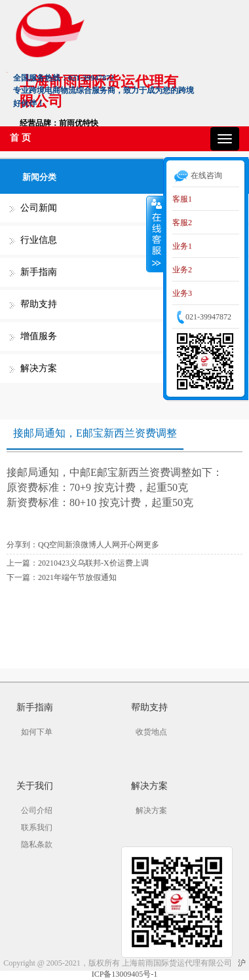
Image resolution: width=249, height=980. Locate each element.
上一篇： (22, 563)
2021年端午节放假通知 (77, 577)
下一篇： (22, 577)
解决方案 (39, 368)
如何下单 (37, 732)
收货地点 (151, 732)
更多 (151, 545)
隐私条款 (37, 844)
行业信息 (39, 240)
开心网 (132, 545)
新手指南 (39, 272)
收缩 (155, 234)
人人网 (108, 545)
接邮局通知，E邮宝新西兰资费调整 (95, 433)
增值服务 (39, 336)
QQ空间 (51, 545)
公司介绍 (37, 810)
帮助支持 (39, 304)
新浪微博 (81, 545)
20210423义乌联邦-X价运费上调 (93, 563)
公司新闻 (39, 208)
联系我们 (37, 827)
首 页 (20, 138)
